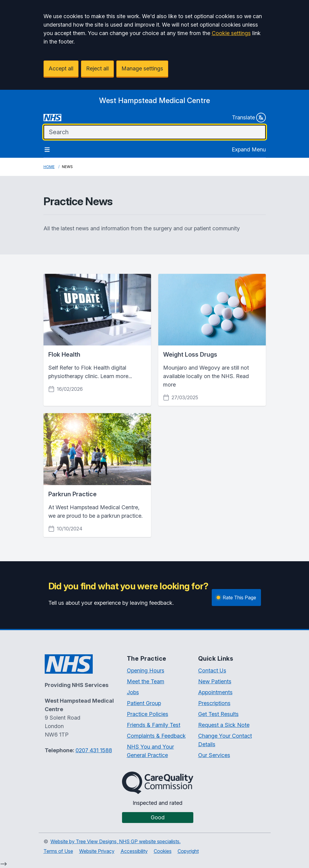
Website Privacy (97, 851)
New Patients (215, 681)
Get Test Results (218, 714)
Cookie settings (231, 33)
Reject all (97, 68)
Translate (249, 118)
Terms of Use (58, 851)
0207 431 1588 (94, 750)
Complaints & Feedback (156, 736)
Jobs (133, 692)
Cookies (163, 851)
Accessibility (134, 851)
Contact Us (212, 670)
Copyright (188, 851)
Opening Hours (146, 670)
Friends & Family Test (154, 725)
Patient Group (144, 703)
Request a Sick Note (224, 725)
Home (49, 167)
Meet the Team (146, 681)
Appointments (215, 692)
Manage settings (142, 68)
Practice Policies (148, 714)
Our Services (214, 755)
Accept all (61, 68)
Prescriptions (214, 703)
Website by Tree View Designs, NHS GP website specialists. (116, 841)
